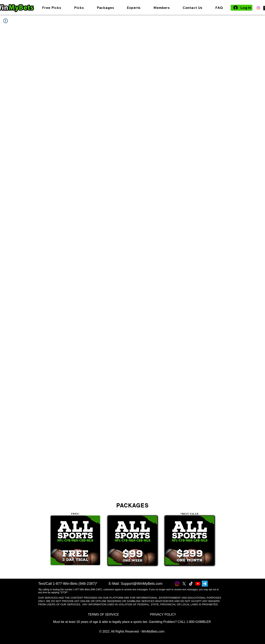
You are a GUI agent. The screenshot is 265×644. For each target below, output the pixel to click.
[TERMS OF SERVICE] (103, 614)
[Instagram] (258, 8)
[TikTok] (191, 584)
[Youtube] (198, 584)
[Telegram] (205, 584)
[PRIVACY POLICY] (163, 614)
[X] (184, 584)
